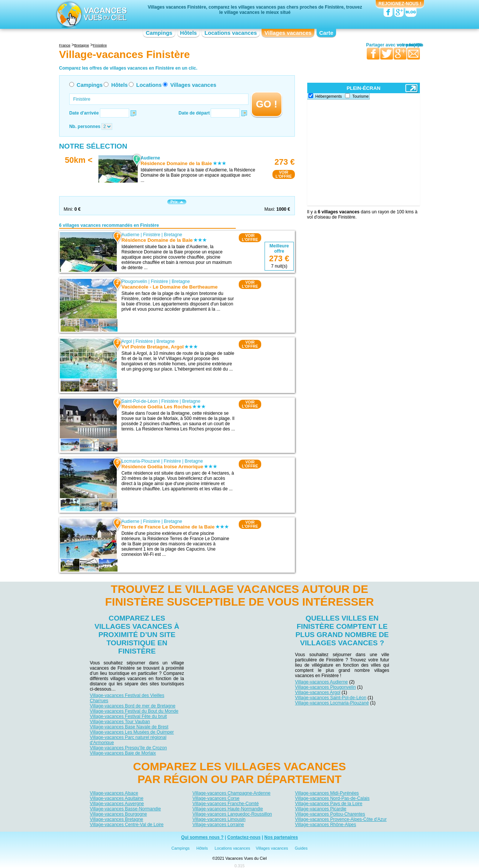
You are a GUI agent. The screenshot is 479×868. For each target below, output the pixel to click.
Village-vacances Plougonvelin (325, 687)
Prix (177, 202)
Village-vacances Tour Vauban (120, 722)
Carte (326, 33)
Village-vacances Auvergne (117, 804)
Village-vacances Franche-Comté (225, 804)
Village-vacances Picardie (321, 809)
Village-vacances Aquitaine (117, 798)
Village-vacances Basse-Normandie (125, 809)
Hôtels (188, 33)
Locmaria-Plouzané (141, 461)
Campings (159, 33)
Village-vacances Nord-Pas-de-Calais (332, 798)
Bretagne (173, 235)
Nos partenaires (281, 837)
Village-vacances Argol (318, 692)
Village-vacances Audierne (321, 682)
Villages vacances (288, 33)
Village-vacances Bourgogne (118, 814)
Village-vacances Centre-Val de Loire (127, 825)
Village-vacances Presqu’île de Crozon (128, 748)
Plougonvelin (134, 281)
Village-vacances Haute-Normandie (228, 809)
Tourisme (360, 96)
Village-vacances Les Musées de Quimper (132, 732)
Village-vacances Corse (216, 798)
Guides (301, 848)
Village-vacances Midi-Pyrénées (327, 793)
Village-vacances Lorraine (218, 825)
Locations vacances (231, 33)
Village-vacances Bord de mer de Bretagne (133, 706)
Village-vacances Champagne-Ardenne (231, 793)
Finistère (152, 235)
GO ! (267, 104)
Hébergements (329, 96)
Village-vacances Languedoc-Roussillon (232, 814)
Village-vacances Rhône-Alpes (325, 825)
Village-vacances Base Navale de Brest (129, 727)
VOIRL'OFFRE (283, 174)
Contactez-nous (244, 837)
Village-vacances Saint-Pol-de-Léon (331, 698)
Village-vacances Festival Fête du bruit (128, 716)
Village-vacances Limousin (219, 819)
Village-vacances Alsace (114, 793)
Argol (126, 341)
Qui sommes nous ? (202, 837)
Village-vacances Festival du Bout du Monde (134, 711)
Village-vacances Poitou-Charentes (330, 814)
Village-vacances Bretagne (117, 819)
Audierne (130, 235)
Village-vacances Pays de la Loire (329, 804)
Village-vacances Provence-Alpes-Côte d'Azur (341, 819)
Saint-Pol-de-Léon (139, 401)
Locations (149, 85)
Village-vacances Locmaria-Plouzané (332, 703)
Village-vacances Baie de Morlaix (123, 753)
